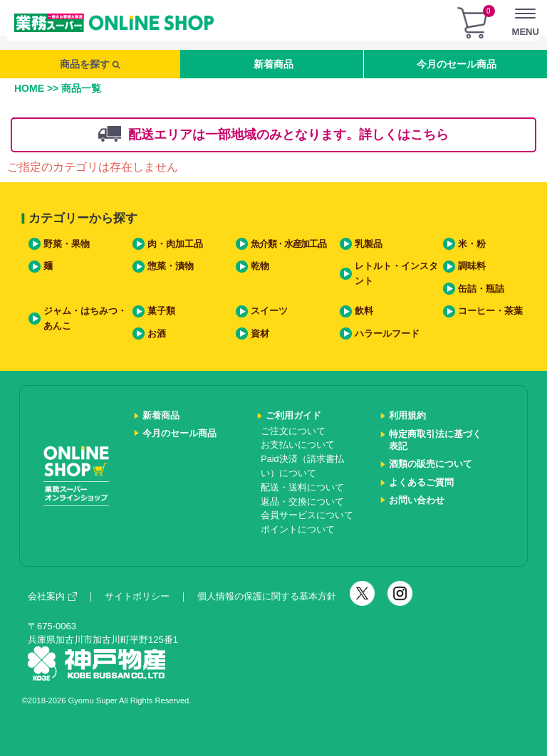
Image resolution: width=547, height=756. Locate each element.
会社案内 (52, 596)
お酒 (157, 334)
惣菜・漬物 (171, 266)
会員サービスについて (307, 515)
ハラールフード (387, 334)
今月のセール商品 (457, 64)
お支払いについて (298, 445)
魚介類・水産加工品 (288, 244)
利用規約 (407, 416)
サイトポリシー (137, 596)
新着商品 (273, 64)
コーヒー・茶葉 (490, 311)
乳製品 (369, 244)
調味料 (472, 266)
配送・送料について (302, 488)
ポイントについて (298, 530)
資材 (260, 334)
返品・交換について (302, 502)
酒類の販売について (431, 464)
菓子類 (161, 311)
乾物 (260, 266)
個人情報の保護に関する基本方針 (267, 596)
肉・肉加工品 (175, 244)
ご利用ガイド (293, 416)
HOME (29, 88)
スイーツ (269, 311)
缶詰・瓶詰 (481, 289)
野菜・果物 (67, 244)
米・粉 (472, 244)
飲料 (364, 311)
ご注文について (293, 431)
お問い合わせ (417, 500)
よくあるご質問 (421, 483)
